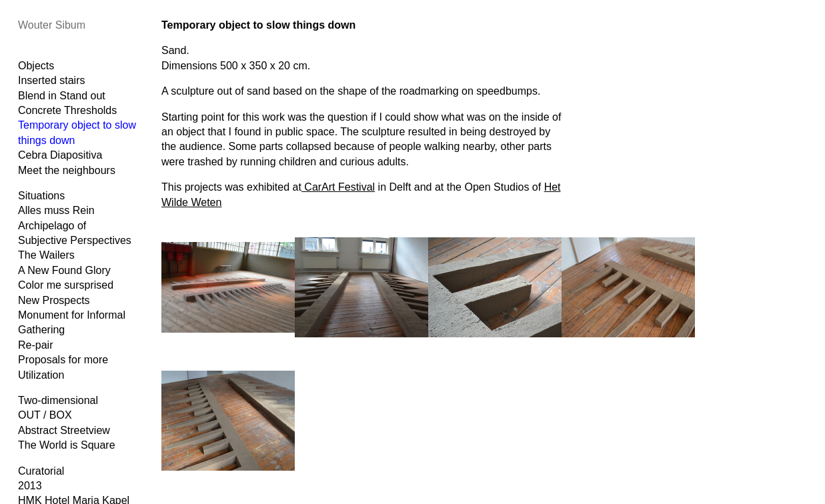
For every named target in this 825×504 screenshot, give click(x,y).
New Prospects (54, 300)
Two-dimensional (58, 400)
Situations (41, 196)
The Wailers (46, 255)
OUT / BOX (45, 415)
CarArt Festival (338, 187)
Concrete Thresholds (67, 110)
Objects (36, 66)
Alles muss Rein (56, 210)
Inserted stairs (51, 80)
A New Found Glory (64, 270)
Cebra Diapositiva (60, 155)
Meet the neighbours (67, 170)
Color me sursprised (66, 285)
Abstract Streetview (64, 430)
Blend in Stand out (62, 96)
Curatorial (41, 471)
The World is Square (67, 445)
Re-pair (35, 345)
